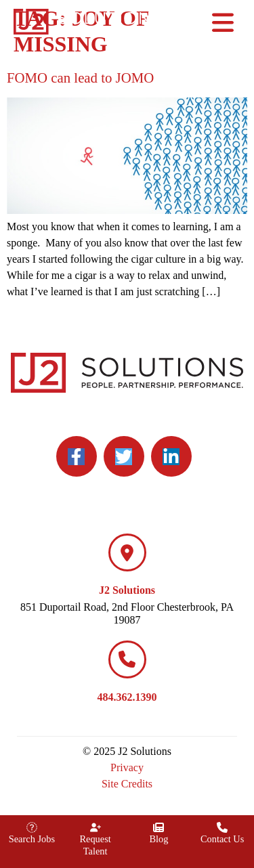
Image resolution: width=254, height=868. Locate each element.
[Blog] (158, 827)
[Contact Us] (222, 827)
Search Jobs (32, 839)
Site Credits (127, 784)
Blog (158, 839)
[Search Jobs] (32, 827)
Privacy (127, 767)
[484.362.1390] (127, 659)
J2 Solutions (127, 590)
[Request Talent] (96, 827)
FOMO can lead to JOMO (80, 78)
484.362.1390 (127, 697)
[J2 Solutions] (127, 552)
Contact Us (222, 839)
